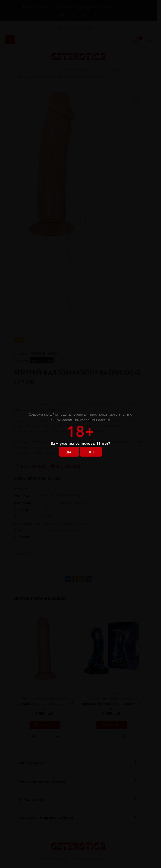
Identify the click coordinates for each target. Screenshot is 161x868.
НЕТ (91, 452)
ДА (69, 452)
